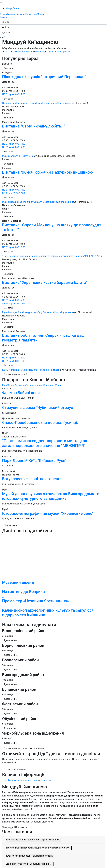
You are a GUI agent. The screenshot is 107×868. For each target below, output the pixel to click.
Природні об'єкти (52, 385)
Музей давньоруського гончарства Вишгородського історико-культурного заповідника (51, 496)
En (4, 37)
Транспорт (46, 780)
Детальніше (10, 640)
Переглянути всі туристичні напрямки (24, 748)
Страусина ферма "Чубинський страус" (38, 408)
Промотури (31, 14)
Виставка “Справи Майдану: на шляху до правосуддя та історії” (52, 227)
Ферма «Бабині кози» (22, 393)
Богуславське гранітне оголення (32, 479)
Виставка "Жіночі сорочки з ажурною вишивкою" (48, 172)
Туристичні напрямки (59, 52)
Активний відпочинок (25, 52)
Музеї (5, 385)
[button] (5, 27)
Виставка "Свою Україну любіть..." (34, 126)
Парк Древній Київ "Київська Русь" (34, 461)
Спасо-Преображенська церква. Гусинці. (40, 423)
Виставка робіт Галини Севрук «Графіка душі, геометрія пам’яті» (44, 338)
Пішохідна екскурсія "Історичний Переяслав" (44, 77)
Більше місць (11, 525)
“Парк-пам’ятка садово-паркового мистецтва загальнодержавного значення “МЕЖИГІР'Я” (45, 443)
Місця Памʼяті (13, 8)
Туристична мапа (16, 14)
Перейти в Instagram (15, 769)
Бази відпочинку (35, 385)
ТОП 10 (9, 52)
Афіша (3, 14)
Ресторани (20, 385)
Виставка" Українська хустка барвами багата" (45, 282)
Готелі (11, 385)
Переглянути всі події (15, 374)
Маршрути (42, 14)
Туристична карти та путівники (24, 780)
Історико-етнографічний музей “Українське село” (48, 513)
